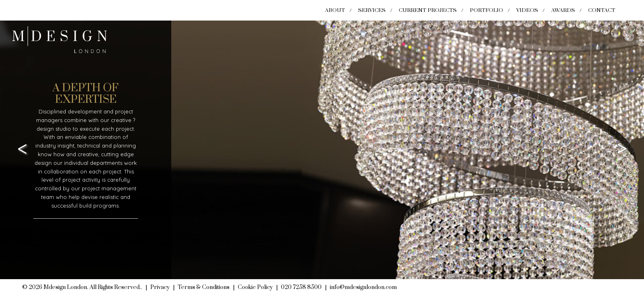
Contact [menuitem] (602, 10)
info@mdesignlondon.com (363, 287)
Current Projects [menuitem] (428, 10)
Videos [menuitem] (527, 10)
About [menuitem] (335, 10)
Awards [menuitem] (563, 10)
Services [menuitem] (372, 10)
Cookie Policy (255, 287)
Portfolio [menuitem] (486, 10)
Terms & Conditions (204, 287)
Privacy (160, 287)
